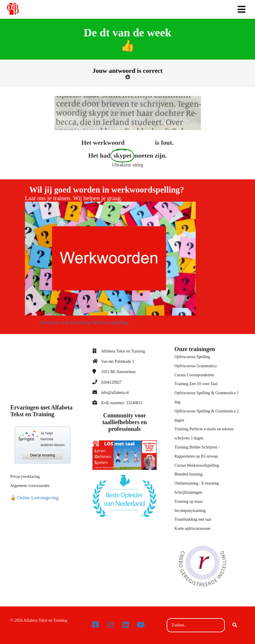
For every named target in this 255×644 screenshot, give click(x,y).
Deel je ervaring (43, 455)
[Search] (235, 625)
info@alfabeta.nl (115, 393)
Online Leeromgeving (38, 498)
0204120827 (112, 382)
